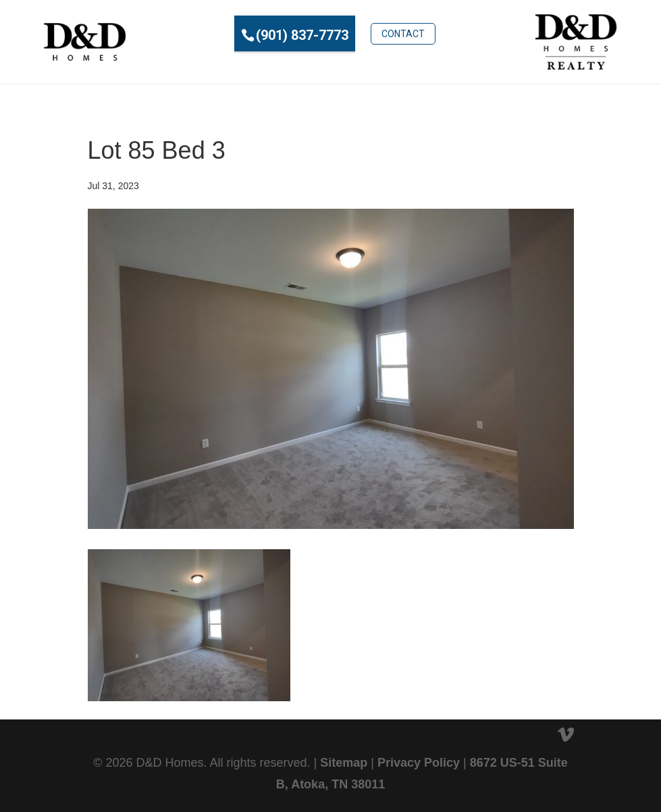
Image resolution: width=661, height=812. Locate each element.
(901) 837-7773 (302, 35)
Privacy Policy (419, 763)
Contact (403, 34)
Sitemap (344, 763)
